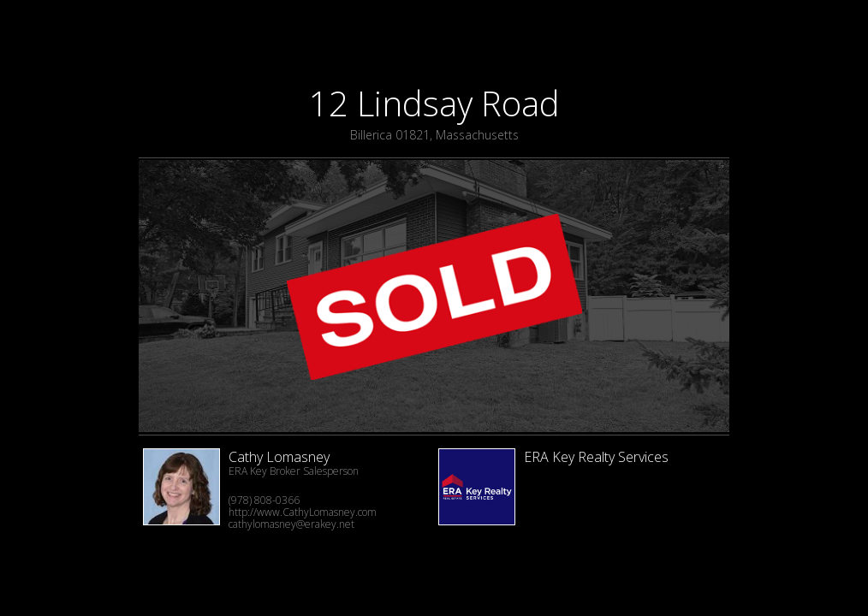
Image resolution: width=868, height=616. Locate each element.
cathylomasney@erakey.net (291, 524)
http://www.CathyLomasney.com (303, 512)
